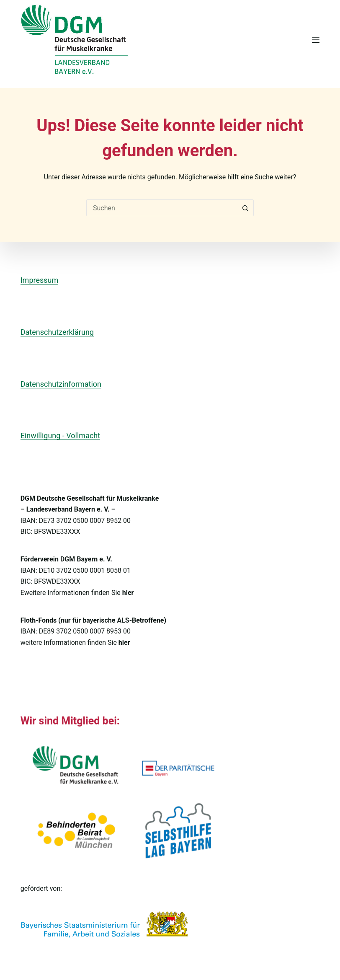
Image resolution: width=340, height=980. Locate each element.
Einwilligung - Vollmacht (60, 436)
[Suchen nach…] (162, 208)
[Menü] (316, 40)
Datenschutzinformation (61, 384)
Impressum (40, 280)
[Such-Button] (245, 208)
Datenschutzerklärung (57, 332)
